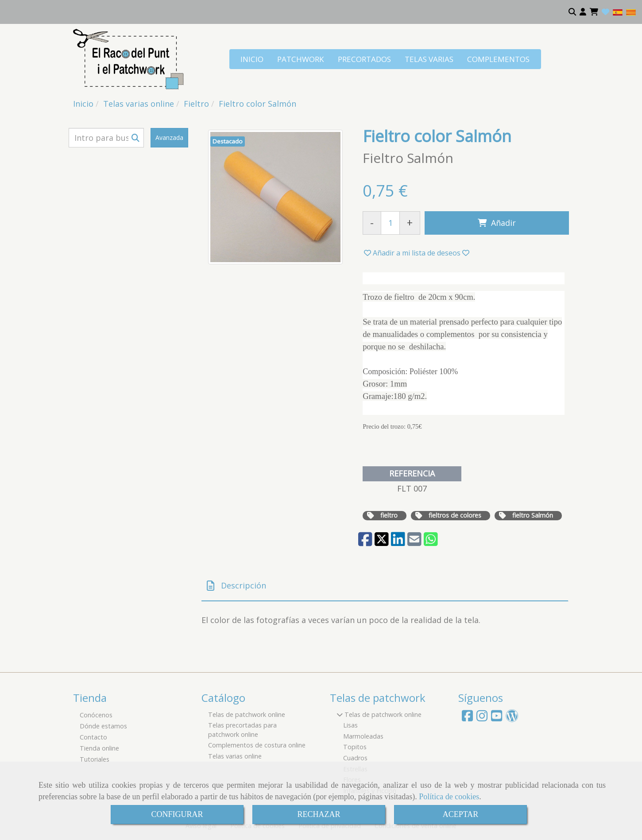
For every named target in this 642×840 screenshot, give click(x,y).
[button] (583, 12)
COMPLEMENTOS (498, 59)
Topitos (355, 747)
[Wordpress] (512, 718)
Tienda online (99, 748)
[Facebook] (467, 718)
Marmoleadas (363, 736)
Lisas (350, 725)
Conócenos (96, 715)
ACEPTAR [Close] (461, 814)
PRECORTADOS (364, 59)
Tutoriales (95, 759)
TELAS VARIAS (429, 59)
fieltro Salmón (533, 515)
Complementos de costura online (257, 745)
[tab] (385, 586)
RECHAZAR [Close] (319, 814)
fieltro (389, 515)
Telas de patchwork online (247, 714)
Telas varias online (235, 756)
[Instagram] (482, 718)
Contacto (93, 737)
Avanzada (169, 137)
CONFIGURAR (177, 814)
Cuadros (355, 758)
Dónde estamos (103, 726)
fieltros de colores (455, 515)
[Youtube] (497, 718)
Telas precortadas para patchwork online (242, 730)
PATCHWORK (301, 59)
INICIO (252, 59)
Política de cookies (449, 797)
